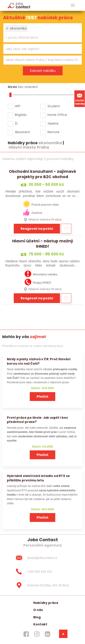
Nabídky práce (46, 603)
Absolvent (23, 132)
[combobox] (43, 33)
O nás (38, 610)
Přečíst (42, 397)
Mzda (12, 87)
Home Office (57, 115)
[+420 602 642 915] (42, 572)
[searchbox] (40, 38)
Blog (37, 617)
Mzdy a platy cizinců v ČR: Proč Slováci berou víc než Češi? (39, 361)
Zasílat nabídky (80, 99)
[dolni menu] (63, 634)
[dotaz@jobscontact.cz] (42, 558)
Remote (53, 132)
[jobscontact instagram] (37, 634)
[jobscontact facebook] (26, 634)
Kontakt (40, 624)
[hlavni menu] (73, 5)
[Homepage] (19, 5)
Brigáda (21, 115)
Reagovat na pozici (37, 229)
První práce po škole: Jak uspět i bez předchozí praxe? (37, 420)
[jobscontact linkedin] (47, 634)
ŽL (16, 123)
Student (54, 106)
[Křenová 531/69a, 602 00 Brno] (42, 585)
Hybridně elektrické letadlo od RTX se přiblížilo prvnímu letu (38, 478)
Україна (53, 123)
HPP (18, 106)
